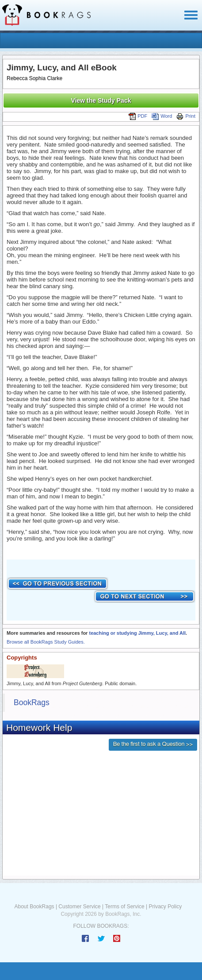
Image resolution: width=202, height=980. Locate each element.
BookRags (32, 702)
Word (162, 116)
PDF (138, 116)
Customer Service (79, 907)
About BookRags (34, 907)
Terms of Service (124, 907)
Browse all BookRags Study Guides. (46, 642)
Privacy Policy (165, 907)
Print (186, 116)
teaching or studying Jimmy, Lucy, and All (137, 633)
